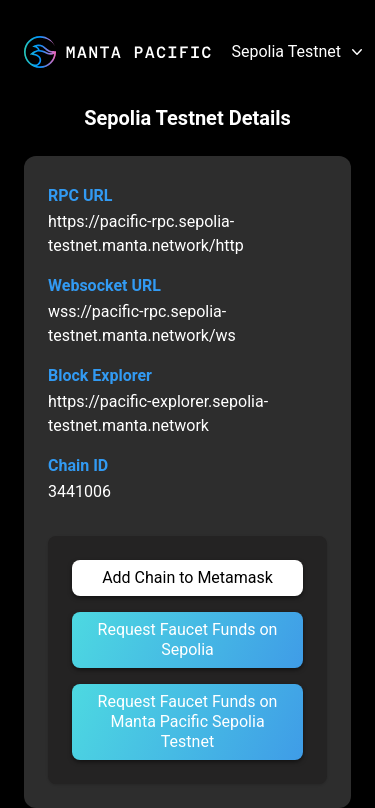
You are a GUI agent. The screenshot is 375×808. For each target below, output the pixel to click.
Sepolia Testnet (299, 52)
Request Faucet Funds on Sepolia (188, 639)
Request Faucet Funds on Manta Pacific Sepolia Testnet (188, 721)
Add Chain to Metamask (187, 577)
